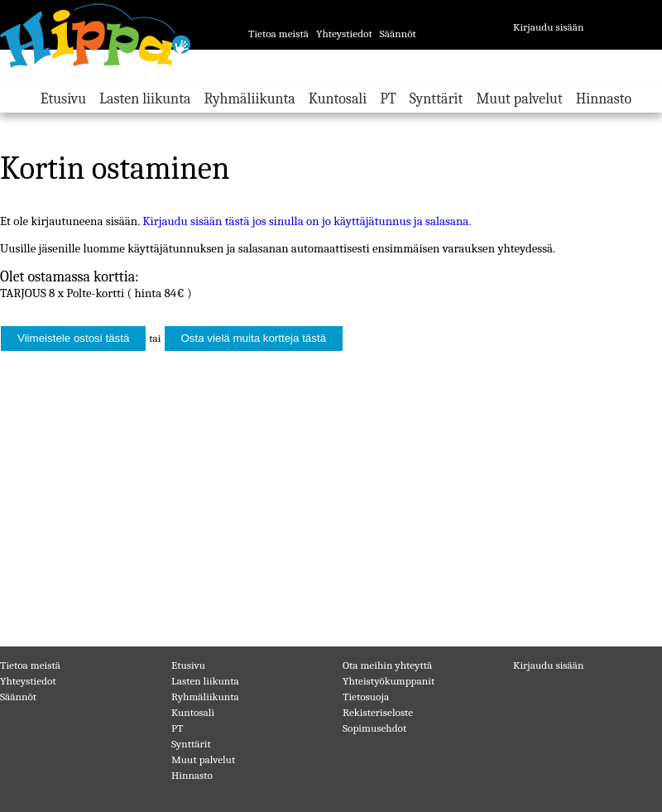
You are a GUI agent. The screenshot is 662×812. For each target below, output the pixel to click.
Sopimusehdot (374, 728)
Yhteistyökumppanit (389, 681)
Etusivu (63, 99)
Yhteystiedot (344, 34)
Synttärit (437, 99)
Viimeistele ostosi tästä (73, 338)
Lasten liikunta (145, 99)
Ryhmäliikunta (249, 99)
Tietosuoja (366, 697)
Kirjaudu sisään (549, 27)
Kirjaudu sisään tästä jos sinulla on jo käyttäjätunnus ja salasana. (307, 221)
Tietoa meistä (278, 34)
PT (388, 99)
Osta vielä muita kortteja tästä (254, 338)
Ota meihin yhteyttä (387, 665)
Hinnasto (604, 99)
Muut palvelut (519, 99)
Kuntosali (338, 99)
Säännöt (398, 34)
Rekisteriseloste (378, 712)
